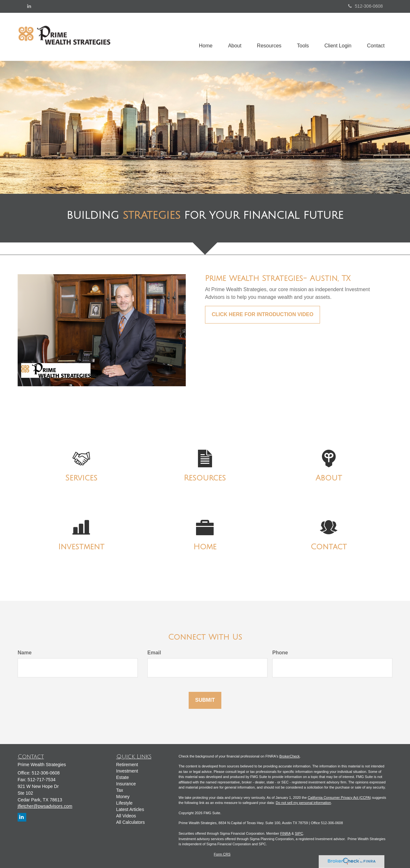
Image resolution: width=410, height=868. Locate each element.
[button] (233, 37)
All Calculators (131, 822)
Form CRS (222, 854)
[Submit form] (205, 700)
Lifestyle (124, 803)
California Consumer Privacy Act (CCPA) (340, 798)
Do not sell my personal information (303, 803)
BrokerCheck (290, 756)
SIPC (299, 833)
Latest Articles (130, 809)
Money (123, 797)
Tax (120, 790)
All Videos (126, 816)
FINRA (285, 833)
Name (25, 653)
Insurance (126, 784)
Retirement (127, 765)
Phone (280, 653)
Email (154, 653)
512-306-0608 (365, 6)
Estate (123, 777)
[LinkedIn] (29, 6)
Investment (127, 771)
